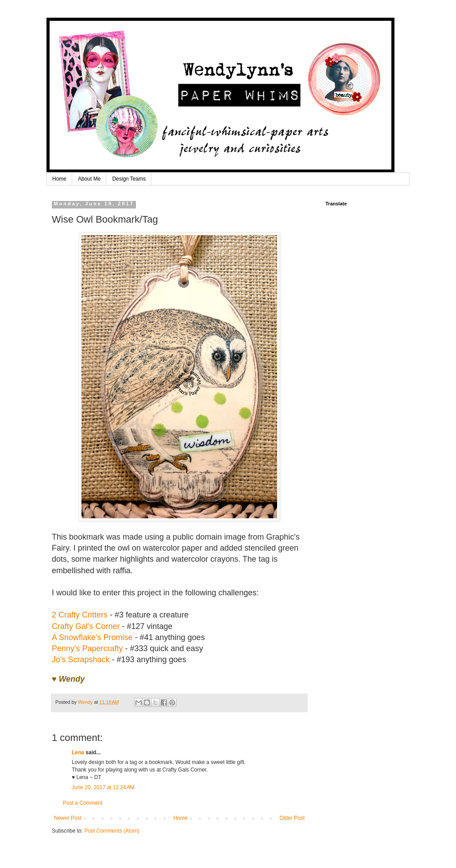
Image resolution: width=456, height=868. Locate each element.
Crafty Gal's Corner (86, 626)
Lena (78, 752)
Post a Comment (83, 803)
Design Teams (129, 179)
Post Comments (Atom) (112, 831)
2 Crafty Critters (80, 615)
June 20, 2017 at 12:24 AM (103, 787)
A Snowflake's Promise (92, 637)
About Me (89, 179)
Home (59, 179)
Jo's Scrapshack (81, 660)
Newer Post (68, 818)
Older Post (292, 818)
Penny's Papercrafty (87, 648)
